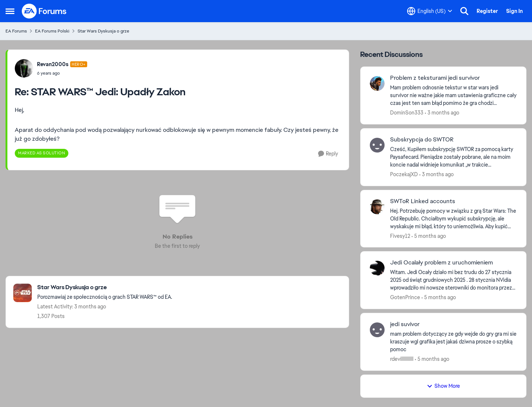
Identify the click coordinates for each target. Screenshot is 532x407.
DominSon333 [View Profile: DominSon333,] (407, 113)
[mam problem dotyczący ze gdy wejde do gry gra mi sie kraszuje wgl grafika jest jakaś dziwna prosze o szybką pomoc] (453, 342)
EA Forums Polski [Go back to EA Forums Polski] (52, 31)
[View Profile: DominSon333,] (377, 83)
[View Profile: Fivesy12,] (377, 207)
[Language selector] (430, 11)
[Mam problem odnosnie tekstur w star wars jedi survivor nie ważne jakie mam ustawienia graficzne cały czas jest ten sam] (453, 95)
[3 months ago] (442, 113)
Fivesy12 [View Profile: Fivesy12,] (400, 236)
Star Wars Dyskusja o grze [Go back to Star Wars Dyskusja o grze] (103, 31)
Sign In (514, 11)
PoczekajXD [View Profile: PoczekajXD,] (404, 174)
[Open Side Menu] (10, 11)
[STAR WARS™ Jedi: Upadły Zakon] (62, 73)
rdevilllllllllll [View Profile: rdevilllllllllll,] (402, 359)
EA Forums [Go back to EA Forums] (16, 31)
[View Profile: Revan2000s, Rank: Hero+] (24, 68)
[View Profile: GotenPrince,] (377, 268)
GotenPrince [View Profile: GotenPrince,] (405, 297)
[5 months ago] (429, 236)
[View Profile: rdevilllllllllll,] (377, 330)
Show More (443, 386)
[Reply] (328, 154)
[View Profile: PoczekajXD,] (377, 145)
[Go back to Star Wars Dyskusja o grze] (105, 288)
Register (487, 11)
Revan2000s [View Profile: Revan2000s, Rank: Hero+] (53, 64)
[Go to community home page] (44, 11)
